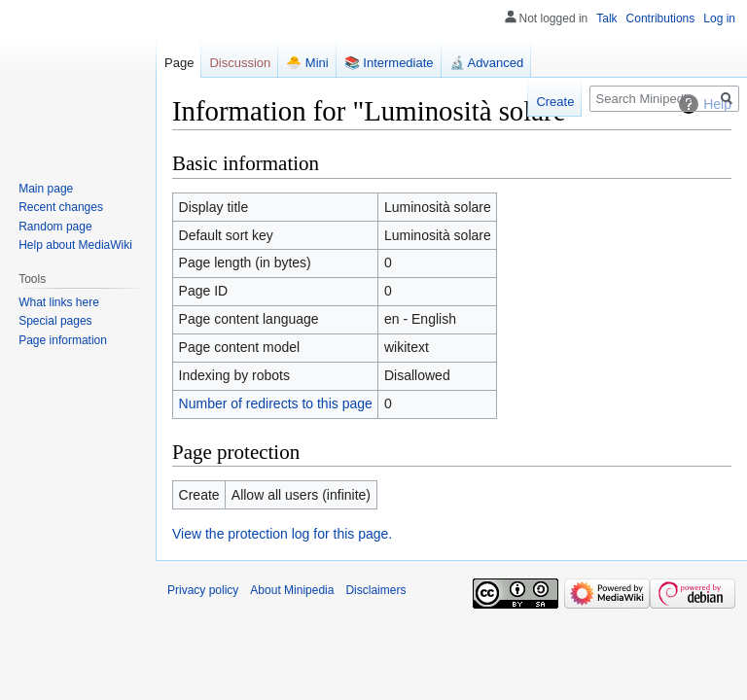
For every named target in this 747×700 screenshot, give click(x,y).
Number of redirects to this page (276, 403)
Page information (63, 340)
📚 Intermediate (389, 63)
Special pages (55, 321)
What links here (59, 302)
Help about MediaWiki (75, 245)
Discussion (240, 63)
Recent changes (61, 207)
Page (179, 63)
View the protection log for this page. (282, 534)
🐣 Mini (307, 63)
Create (555, 102)
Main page (46, 189)
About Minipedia (292, 590)
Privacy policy (203, 590)
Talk (606, 18)
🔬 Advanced (487, 63)
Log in (719, 18)
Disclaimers (375, 590)
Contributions (661, 18)
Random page (55, 227)
